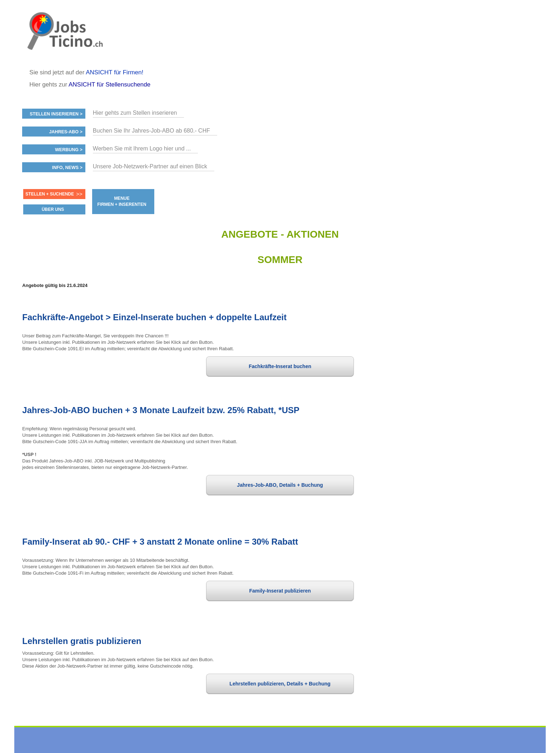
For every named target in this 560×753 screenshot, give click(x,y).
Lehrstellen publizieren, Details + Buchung (280, 684)
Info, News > (67, 168)
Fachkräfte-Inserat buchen (280, 366)
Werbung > (69, 150)
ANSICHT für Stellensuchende (109, 85)
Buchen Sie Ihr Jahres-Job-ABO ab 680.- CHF (151, 131)
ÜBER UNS (53, 209)
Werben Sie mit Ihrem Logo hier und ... (142, 148)
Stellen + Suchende (50, 194)
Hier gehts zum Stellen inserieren (135, 113)
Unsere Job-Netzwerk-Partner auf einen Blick (150, 166)
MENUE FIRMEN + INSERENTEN (122, 201)
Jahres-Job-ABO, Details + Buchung (280, 485)
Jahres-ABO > (66, 132)
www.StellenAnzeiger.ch (65, 37)
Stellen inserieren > (56, 114)
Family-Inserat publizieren (280, 591)
